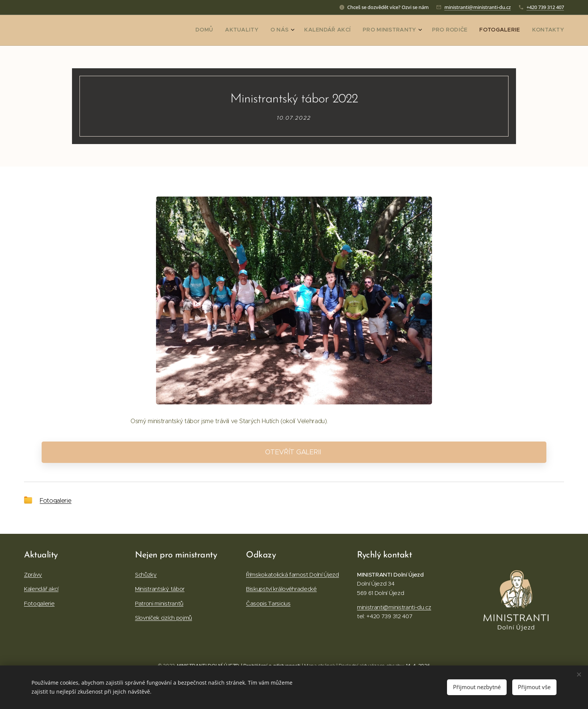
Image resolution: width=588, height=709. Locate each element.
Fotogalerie (55, 500)
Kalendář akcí (41, 589)
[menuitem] (475, 30)
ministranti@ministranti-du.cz (478, 7)
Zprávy (33, 575)
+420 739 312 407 (545, 7)
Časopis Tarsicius (268, 603)
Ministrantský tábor (160, 589)
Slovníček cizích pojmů (163, 618)
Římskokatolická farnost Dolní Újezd (292, 575)
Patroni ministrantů (159, 603)
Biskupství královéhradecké (281, 589)
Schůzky (146, 575)
